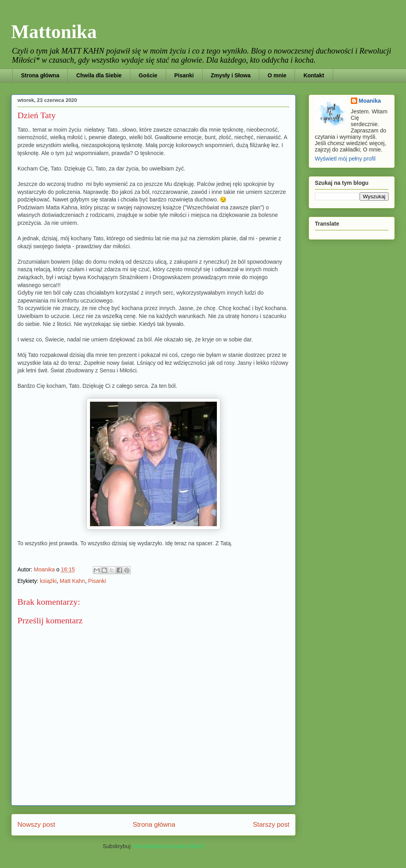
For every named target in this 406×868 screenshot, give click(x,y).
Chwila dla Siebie (99, 75)
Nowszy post (36, 825)
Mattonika (54, 32)
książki (48, 581)
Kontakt (314, 75)
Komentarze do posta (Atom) (169, 846)
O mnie (277, 75)
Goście (148, 75)
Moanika (370, 101)
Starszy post (271, 825)
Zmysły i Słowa (231, 75)
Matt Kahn (73, 581)
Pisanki (184, 75)
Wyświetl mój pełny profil (345, 159)
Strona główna (40, 75)
